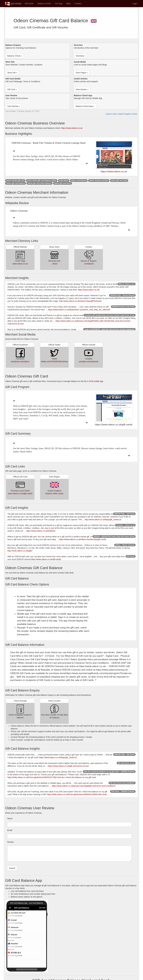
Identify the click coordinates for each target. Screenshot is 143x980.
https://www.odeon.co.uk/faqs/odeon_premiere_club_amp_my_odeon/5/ (79, 310)
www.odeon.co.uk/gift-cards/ (20, 493)
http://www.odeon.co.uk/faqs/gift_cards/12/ (103, 520)
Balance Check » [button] (15, 56)
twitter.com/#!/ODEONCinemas (54, 362)
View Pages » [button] (82, 73)
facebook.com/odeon (20, 362)
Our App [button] (59, 3)
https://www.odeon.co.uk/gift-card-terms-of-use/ (68, 766)
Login (135, 3)
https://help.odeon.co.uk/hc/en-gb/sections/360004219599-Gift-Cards (77, 794)
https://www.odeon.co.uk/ (89, 290)
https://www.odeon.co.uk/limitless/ (41, 531)
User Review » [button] (14, 106)
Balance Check (44, 3)
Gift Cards (29, 3)
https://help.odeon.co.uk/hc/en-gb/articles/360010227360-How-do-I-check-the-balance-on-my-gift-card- (52, 777)
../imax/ (54, 264)
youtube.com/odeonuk (89, 362)
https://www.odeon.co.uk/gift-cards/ (46, 559)
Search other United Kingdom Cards (121, 114)
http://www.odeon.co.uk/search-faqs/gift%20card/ (80, 301)
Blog (68, 3)
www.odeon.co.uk (20, 264)
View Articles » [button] (82, 89)
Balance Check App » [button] (85, 106)
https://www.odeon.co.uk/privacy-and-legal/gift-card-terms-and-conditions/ (84, 786)
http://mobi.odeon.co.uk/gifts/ (20, 551)
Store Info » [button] (12, 73)
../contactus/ (89, 264)
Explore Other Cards (54, 493)
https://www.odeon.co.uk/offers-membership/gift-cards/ (83, 539)
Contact (78, 3)
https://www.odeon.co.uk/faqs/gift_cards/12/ (58, 757)
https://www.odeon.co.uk (72, 128)
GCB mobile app (96, 381)
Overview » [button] (81, 56)
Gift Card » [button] (12, 89)
